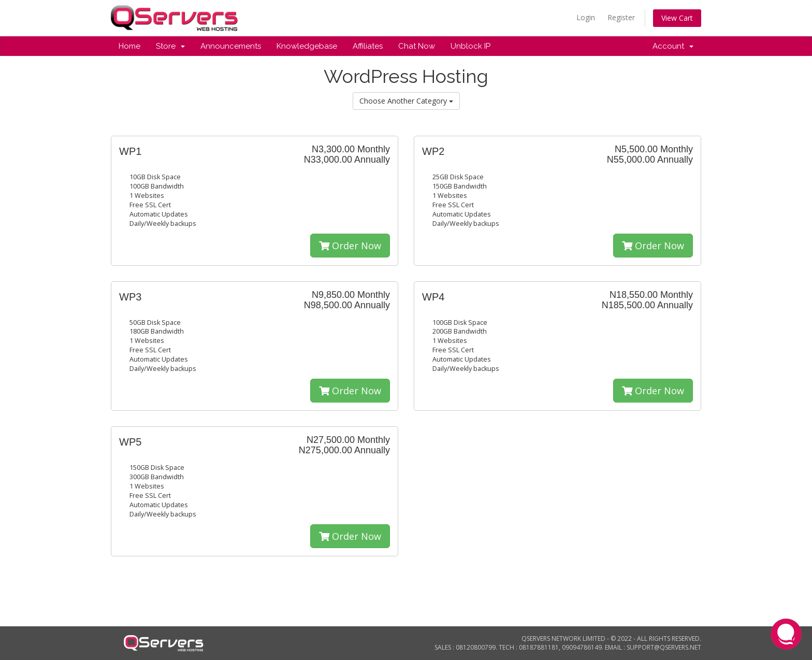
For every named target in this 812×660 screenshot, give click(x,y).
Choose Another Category (406, 101)
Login (586, 17)
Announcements (231, 46)
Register (621, 17)
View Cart (677, 18)
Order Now (350, 246)
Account (673, 46)
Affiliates (368, 46)
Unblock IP (470, 46)
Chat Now (417, 46)
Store (170, 46)
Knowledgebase (307, 46)
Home (129, 46)
